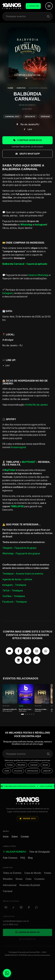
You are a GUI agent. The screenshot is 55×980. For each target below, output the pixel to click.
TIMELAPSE (17, 506)
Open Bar (45, 116)
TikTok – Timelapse (13, 591)
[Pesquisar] (48, 16)
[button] (22, 719)
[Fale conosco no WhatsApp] (7, 973)
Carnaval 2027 (12, 116)
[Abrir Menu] (49, 6)
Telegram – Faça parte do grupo (19, 548)
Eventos (21, 88)
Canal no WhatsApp (38, 275)
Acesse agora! (18, 447)
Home (10, 88)
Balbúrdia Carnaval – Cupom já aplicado (25, 264)
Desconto (30, 116)
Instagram (8, 293)
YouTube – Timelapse (14, 596)
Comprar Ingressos (27, 140)
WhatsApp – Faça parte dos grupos (21, 553)
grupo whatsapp (28, 154)
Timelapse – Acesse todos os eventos (23, 574)
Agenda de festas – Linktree (17, 579)
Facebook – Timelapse (15, 602)
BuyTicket (29, 462)
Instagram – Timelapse (14, 585)
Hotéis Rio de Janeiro (37, 405)
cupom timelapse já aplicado (27, 147)
